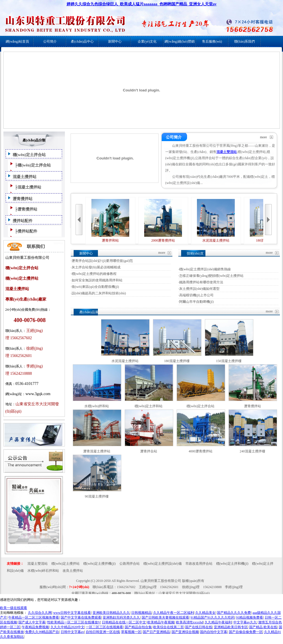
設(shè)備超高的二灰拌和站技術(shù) (99, 293)
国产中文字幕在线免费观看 (81, 617)
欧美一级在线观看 (14, 608)
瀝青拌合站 (149, 451)
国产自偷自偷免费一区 (246, 632)
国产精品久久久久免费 (234, 613)
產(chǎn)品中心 (82, 41)
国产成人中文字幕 (32, 622)
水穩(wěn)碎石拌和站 (43, 571)
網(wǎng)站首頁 (17, 41)
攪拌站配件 (23, 221)
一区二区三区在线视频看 (104, 627)
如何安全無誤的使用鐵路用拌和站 (97, 280)
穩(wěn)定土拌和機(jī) (232, 564)
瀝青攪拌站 (23, 199)
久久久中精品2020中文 (67, 627)
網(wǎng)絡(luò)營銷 (180, 41)
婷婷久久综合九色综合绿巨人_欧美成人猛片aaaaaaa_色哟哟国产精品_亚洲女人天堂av (142, 4)
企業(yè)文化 (147, 41)
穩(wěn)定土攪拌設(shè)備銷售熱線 (205, 269)
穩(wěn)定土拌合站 (29, 155)
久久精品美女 (205, 613)
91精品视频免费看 (249, 617)
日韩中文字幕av (72, 632)
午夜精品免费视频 (35, 627)
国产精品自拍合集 (138, 627)
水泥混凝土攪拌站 (216, 221)
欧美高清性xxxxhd (190, 622)
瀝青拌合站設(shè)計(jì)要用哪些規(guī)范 (102, 261)
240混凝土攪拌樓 (253, 451)
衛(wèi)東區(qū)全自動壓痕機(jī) (95, 287)
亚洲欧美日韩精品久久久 (111, 613)
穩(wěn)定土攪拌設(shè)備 (163, 564)
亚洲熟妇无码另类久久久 (121, 617)
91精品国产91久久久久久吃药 (212, 617)
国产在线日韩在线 (199, 627)
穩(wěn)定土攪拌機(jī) (99, 564)
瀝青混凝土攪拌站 (97, 451)
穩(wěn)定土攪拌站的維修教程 (94, 274)
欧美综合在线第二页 (168, 627)
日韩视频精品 (141, 613)
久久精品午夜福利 (218, 622)
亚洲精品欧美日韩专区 (231, 627)
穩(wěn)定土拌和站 (149, 406)
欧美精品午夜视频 (161, 622)
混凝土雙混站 (38, 564)
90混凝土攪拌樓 (97, 496)
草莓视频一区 (131, 632)
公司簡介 (50, 41)
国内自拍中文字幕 (214, 632)
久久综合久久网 (40, 613)
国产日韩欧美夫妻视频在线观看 (165, 617)
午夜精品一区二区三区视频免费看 (34, 617)
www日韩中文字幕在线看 (72, 613)
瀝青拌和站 (110, 221)
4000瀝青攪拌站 (201, 451)
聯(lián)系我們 (245, 41)
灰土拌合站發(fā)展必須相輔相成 (96, 267)
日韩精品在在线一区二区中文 (124, 622)
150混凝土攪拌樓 (229, 361)
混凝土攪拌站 (25, 177)
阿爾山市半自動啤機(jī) (197, 302)
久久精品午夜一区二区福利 (174, 613)
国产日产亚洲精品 (156, 632)
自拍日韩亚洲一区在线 (103, 632)
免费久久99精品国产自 (42, 632)
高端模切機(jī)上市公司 (197, 295)
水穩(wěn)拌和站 (97, 406)
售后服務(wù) (212, 41)
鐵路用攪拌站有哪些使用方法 (201, 282)
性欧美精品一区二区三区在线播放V (74, 622)
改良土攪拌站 (73, 571)
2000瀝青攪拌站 (163, 221)
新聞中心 (115, 41)
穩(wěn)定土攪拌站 (65, 564)
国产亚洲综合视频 (185, 632)
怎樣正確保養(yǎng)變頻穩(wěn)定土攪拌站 (211, 276)
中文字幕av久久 (245, 622)
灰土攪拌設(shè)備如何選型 (199, 289)
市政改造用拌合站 (199, 564)
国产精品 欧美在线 (263, 627)
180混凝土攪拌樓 (177, 361)
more (264, 137)
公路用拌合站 (130, 564)
